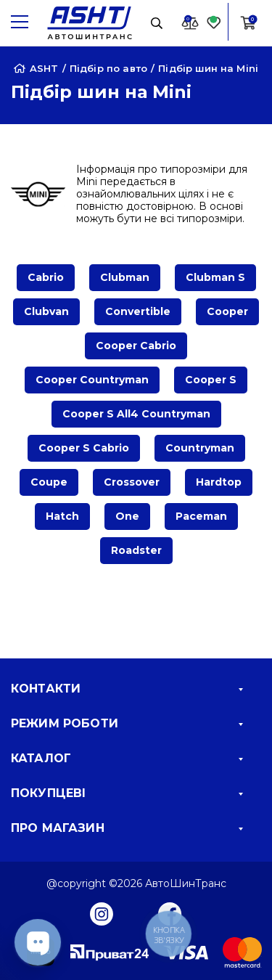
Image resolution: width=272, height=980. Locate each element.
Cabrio (46, 277)
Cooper (227, 311)
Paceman (201, 516)
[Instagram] (102, 913)
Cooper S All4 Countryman (136, 414)
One (127, 516)
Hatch (62, 516)
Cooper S (211, 380)
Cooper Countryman (92, 380)
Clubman (125, 277)
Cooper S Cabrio (84, 448)
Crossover (132, 482)
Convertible (138, 311)
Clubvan (46, 311)
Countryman (200, 448)
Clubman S (215, 277)
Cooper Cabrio (136, 346)
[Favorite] (214, 22)
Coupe (49, 482)
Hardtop (219, 482)
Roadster (136, 550)
